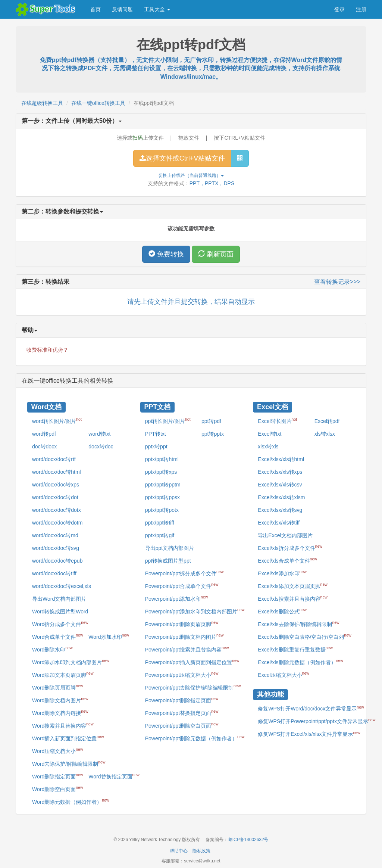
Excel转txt (270, 434)
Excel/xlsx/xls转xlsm (281, 497)
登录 (339, 9)
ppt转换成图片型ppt (168, 561)
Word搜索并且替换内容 (63, 725)
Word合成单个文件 (57, 636)
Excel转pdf (327, 421)
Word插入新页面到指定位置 (68, 738)
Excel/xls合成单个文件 (287, 560)
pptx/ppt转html (162, 459)
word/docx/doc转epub (57, 561)
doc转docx (44, 447)
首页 (95, 9)
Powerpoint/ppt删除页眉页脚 (182, 623)
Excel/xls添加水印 (282, 573)
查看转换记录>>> (337, 282)
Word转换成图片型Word (60, 612)
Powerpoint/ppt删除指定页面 (182, 700)
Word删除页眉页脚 (57, 687)
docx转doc (101, 447)
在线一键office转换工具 (98, 103)
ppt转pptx (213, 434)
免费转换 (166, 254)
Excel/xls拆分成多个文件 (290, 547)
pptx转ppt (156, 447)
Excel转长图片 (277, 420)
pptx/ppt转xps (161, 472)
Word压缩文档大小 (57, 750)
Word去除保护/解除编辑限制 (69, 763)
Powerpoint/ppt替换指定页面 (182, 712)
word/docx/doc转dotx (57, 510)
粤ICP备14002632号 (248, 840)
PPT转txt (156, 434)
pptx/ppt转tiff (160, 523)
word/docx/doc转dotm (57, 523)
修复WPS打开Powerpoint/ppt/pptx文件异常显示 (317, 721)
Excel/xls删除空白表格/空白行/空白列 (304, 636)
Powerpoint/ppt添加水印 (177, 598)
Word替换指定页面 (114, 776)
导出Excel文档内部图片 (285, 535)
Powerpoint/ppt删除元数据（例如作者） (195, 738)
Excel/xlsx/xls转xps (280, 472)
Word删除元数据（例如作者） (71, 801)
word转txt (99, 434)
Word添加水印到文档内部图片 (71, 662)
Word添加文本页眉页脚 (63, 674)
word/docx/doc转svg (56, 548)
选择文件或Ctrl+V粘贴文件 (182, 158)
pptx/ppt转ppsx (162, 497)
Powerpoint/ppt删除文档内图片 (184, 636)
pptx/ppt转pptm (163, 485)
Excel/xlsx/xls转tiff (279, 523)
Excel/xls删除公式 (282, 611)
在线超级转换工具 (42, 103)
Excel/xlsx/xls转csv (280, 485)
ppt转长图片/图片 (168, 420)
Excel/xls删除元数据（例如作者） (300, 662)
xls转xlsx (325, 434)
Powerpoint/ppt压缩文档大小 (182, 674)
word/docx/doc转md (55, 535)
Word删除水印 (52, 649)
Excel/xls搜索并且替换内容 (293, 598)
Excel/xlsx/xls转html (281, 459)
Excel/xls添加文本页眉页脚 (293, 585)
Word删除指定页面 (57, 776)
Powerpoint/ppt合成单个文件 (182, 585)
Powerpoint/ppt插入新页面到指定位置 (192, 662)
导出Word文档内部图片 (59, 599)
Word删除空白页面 (57, 788)
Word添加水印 (109, 636)
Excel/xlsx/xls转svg (280, 510)
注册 (361, 9)
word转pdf (44, 434)
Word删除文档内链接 (60, 712)
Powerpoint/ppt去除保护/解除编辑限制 (193, 687)
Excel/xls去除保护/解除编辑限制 (298, 623)
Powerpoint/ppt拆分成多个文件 (184, 573)
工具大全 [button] (157, 9)
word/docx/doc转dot (55, 497)
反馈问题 (122, 9)
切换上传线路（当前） (191, 175)
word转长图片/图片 (57, 420)
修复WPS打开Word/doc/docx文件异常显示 (311, 708)
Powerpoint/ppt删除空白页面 (182, 725)
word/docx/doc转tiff (54, 573)
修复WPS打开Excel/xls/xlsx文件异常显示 (309, 734)
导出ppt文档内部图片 (170, 548)
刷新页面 (216, 254)
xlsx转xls (268, 447)
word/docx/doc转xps (56, 485)
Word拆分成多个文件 (60, 623)
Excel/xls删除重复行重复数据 (295, 649)
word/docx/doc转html (57, 472)
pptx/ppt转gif (160, 535)
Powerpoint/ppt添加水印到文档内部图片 (195, 611)
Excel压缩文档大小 (284, 674)
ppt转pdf (211, 421)
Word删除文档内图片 (60, 700)
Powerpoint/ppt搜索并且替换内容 (187, 649)
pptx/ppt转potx (162, 510)
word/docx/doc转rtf (54, 459)
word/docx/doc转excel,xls (62, 586)
